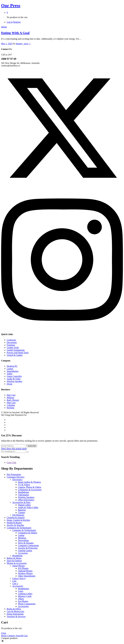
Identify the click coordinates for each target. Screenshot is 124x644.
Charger (22, 512)
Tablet (10, 374)
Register (17, 22)
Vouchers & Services (16, 616)
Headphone (17, 556)
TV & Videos (24, 485)
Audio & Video (14, 379)
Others (21, 599)
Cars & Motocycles (15, 611)
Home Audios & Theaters (29, 482)
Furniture (11, 345)
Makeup (10, 398)
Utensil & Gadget (15, 355)
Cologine (11, 405)
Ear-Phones (23, 601)
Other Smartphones (27, 576)
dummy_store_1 (23, 44)
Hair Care (11, 395)
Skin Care (11, 403)
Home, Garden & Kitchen (18, 520)
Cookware (11, 340)
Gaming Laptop (25, 551)
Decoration (12, 342)
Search (19, 636)
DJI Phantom (18, 515)
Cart (25, 636)
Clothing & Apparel (16, 518)
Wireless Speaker (15, 381)
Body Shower (13, 400)
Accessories (18, 586)
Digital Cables (24, 505)
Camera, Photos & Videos (30, 487)
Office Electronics (26, 500)
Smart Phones (19, 566)
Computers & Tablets (27, 533)
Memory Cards (25, 596)
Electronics (17, 480)
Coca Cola (11, 462)
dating (4, 27)
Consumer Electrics (16, 477)
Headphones (23, 492)
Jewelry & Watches (15, 525)
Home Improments (15, 614)
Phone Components (27, 604)
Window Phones (25, 573)
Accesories (23, 553)
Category (11, 636)
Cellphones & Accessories (30, 490)
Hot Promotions (14, 474)
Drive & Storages (26, 543)
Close (4, 633)
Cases (21, 591)
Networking (23, 540)
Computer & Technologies (24, 530)
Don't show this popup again (14, 449)
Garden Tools (13, 348)
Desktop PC (12, 366)
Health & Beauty (14, 523)
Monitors (22, 538)
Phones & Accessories (17, 563)
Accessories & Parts (21, 502)
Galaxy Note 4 (19, 578)
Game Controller (14, 376)
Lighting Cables (25, 594)
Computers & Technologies (19, 528)
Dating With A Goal (15, 33)
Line (14, 581)
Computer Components (28, 545)
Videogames (23, 495)
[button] (3, 642)
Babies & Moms (14, 558)
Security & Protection (28, 548)
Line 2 (15, 583)
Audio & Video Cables (28, 507)
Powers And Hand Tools (18, 353)
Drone (10, 384)
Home (4, 636)
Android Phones (25, 571)
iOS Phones (23, 568)
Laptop (10, 369)
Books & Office (14, 609)
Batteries (22, 510)
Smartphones (13, 371)
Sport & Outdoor (14, 561)
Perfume (11, 408)
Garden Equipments (16, 350)
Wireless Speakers (26, 497)
